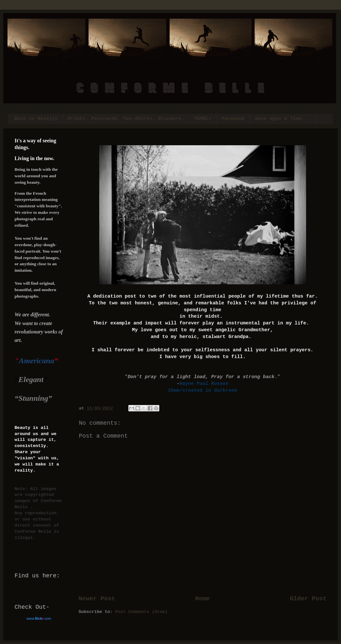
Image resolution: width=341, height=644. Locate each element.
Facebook (233, 119)
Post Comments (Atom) (141, 612)
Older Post (308, 599)
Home (202, 599)
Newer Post (97, 599)
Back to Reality (36, 119)
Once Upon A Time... (283, 119)
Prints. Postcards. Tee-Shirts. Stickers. (126, 119)
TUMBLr (203, 119)
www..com (39, 618)
